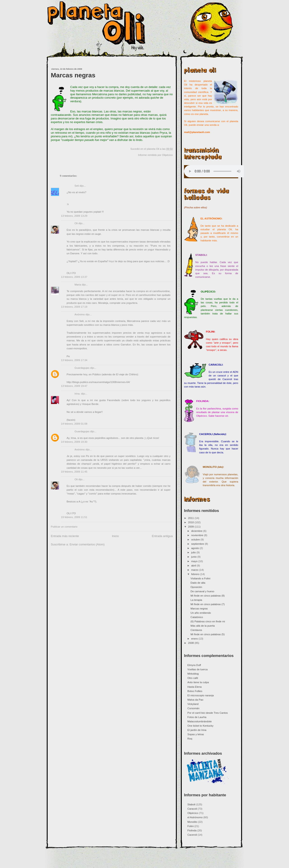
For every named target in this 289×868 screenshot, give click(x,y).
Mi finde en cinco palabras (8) (208, 596)
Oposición (196, 587)
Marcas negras (73, 75)
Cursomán (193, 708)
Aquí (112, 261)
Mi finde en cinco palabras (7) (208, 604)
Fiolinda (192, 830)
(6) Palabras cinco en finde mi (208, 621)
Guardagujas (82, 368)
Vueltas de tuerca (197, 669)
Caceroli (192, 835)
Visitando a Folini (200, 578)
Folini (191, 826)
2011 (191, 518)
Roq (190, 739)
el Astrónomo (195, 817)
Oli (76, 223)
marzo (195, 570)
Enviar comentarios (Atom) (87, 544)
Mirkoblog (193, 674)
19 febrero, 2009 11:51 (74, 517)
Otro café (193, 678)
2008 (191, 643)
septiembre (198, 544)
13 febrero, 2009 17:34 (74, 360)
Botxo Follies (195, 691)
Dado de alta (198, 583)
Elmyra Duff (194, 665)
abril (194, 566)
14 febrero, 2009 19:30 (74, 442)
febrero (196, 574)
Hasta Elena (195, 687)
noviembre (198, 535)
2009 (191, 527)
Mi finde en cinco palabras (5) (208, 634)
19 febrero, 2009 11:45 (74, 472)
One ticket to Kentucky (200, 726)
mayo (195, 561)
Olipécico (167, 155)
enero (195, 639)
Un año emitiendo (201, 613)
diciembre (197, 531)
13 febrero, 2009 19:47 (74, 386)
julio (194, 552)
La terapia (196, 600)
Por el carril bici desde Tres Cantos (208, 713)
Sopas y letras (196, 734)
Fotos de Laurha (197, 717)
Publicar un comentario (64, 527)
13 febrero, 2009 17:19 (74, 307)
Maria (78, 285)
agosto (196, 548)
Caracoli (192, 809)
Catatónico (197, 617)
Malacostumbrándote (200, 721)
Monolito (192, 822)
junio (194, 557)
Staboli (191, 804)
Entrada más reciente (65, 536)
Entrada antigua (162, 536)
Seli (77, 186)
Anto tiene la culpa (198, 682)
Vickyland (193, 704)
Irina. (77, 394)
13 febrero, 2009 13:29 (74, 216)
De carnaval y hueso (202, 591)
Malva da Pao (195, 700)
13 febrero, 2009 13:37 (74, 277)
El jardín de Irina (197, 730)
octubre (196, 540)
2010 (191, 522)
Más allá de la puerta (203, 626)
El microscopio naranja (201, 695)
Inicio (115, 536)
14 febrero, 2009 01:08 (74, 424)
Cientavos (196, 630)
